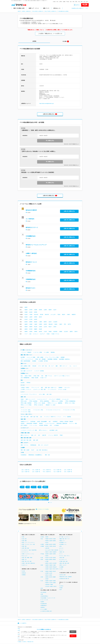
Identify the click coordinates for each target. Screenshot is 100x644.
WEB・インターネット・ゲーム (28, 554)
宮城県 (36, 310)
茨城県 (26, 312)
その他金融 (56, 425)
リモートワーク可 (45, 600)
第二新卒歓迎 (44, 592)
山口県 (45, 327)
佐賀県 (31, 332)
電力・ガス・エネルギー (43, 445)
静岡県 (31, 322)
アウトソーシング (35, 388)
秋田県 (40, 310)
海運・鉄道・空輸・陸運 (26, 440)
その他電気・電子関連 (43, 361)
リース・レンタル (33, 425)
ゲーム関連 (46, 352)
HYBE (22, 487)
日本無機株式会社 (31, 236)
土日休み (62, 586)
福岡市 (71, 332)
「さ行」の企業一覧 (46, 470)
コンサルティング (25, 428)
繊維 (57, 366)
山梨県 (31, 317)
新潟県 (26, 317)
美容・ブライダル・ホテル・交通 (29, 544)
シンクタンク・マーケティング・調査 (29, 430)
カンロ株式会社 (30, 219)
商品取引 (41, 423)
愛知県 (36, 322)
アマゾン (34, 487)
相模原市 (74, 314)
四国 (82, 2)
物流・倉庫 (36, 440)
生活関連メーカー (25, 373)
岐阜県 (26, 322)
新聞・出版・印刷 (34, 417)
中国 (79, 2)
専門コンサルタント (43, 430)
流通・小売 (23, 397)
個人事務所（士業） (54, 430)
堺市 (65, 324)
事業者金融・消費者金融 (62, 423)
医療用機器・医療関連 (52, 359)
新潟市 (40, 317)
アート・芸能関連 (67, 417)
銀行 (50, 422)
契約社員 (24, 573)
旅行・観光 (49, 394)
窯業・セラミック (63, 366)
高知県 (40, 329)
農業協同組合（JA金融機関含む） (36, 455)
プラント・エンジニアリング (27, 359)
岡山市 (50, 327)
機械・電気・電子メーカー (26, 355)
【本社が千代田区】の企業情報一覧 (50, 11)
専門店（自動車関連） (45, 401)
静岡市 (45, 322)
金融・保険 (23, 419)
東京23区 (36, 314)
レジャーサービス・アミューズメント (29, 394)
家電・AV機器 (40, 357)
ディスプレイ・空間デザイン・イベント (53, 417)
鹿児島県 (55, 332)
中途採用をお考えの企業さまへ (78, 8)
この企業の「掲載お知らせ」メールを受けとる (50, 34)
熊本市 (76, 332)
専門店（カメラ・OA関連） (58, 401)
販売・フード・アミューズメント (29, 543)
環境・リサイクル (25, 445)
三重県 (40, 322)
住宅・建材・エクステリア (26, 371)
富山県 (26, 319)
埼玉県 (26, 314)
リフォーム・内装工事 (53, 435)
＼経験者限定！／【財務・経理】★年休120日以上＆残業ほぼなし (38, 130)
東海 (73, 2)
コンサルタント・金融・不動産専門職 (29, 550)
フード (22, 407)
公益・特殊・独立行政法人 (42, 450)
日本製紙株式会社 (31, 271)
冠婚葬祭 (60, 388)
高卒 (61, 590)
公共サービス (25, 565)
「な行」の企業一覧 (68, 470)
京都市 (56, 324)
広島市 (55, 327)
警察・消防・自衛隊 (25, 450)
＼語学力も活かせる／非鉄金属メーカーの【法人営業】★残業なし (38, 151)
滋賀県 (26, 324)
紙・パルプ (51, 366)
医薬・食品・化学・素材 (27, 561)
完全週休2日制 (44, 604)
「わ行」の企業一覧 (68, 472)
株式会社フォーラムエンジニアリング (36, 245)
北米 (30, 334)
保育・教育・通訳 (26, 548)
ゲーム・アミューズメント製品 (52, 357)
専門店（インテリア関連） (26, 405)
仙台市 (55, 310)
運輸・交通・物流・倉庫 (26, 438)
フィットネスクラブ (52, 389)
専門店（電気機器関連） (71, 401)
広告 (41, 417)
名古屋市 (55, 322)
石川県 (31, 319)
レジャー (23, 392)
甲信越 (68, 2)
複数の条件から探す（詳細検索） (66, 577)
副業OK (43, 602)
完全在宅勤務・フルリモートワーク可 (48, 598)
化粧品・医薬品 (28, 376)
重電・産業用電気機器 (25, 361)
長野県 (36, 317)
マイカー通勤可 (44, 609)
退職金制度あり (44, 605)
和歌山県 (51, 324)
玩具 (42, 376)
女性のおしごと (57, 8)
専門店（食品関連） (34, 401)
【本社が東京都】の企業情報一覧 (37, 11)
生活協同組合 (24, 455)
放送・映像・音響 (25, 417)
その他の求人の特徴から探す (47, 611)
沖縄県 (61, 332)
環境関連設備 (33, 445)
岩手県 (31, 310)
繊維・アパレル (49, 376)
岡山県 (36, 327)
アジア (26, 334)
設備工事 (44, 435)
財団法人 (46, 487)
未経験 (61, 588)
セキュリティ (67, 388)
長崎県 (36, 332)
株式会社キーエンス (31, 262)
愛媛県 (36, 329)
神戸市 (69, 324)
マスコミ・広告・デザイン (26, 414)
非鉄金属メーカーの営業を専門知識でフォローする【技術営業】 (38, 172)
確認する (73, 636)
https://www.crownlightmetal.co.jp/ (47, 103)
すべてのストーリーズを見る (43, 509)
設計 (39, 435)
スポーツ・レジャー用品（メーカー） (62, 376)
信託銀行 (23, 423)
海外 (87, 2)
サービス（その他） (63, 389)
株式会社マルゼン (31, 288)
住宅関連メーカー (25, 368)
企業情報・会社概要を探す (26, 11)
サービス (23, 385)
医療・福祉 (24, 546)
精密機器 (63, 357)
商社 (22, 380)
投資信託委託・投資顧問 (32, 423)
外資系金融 (33, 422)
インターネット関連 (38, 352)
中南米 (48, 334)
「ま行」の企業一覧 (36, 472)
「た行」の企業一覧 (57, 470)
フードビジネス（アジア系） (69, 410)
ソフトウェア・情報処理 (26, 352)
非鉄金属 (34, 366)
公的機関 (23, 448)
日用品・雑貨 (36, 376)
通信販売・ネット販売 (51, 405)
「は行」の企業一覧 (25, 472)
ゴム (70, 366)
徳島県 (26, 329)
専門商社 (29, 383)
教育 (42, 388)
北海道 (54, 2)
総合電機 (23, 357)
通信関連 (53, 352)
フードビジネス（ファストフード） (53, 410)
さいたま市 (53, 314)
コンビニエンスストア (42, 399)
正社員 (24, 571)
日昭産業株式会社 (31, 279)
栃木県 (31, 312)
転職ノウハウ (46, 8)
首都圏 (64, 2)
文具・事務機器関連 (25, 378)
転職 (19, 634)
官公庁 (33, 450)
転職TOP (19, 11)
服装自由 (43, 607)
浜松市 (50, 322)
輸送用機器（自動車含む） (65, 359)
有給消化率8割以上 (45, 596)
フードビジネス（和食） (26, 412)
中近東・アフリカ (55, 334)
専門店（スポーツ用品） (70, 403)
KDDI (28, 487)
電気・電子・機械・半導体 (27, 558)
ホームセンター (66, 399)
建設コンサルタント (25, 435)
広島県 (40, 327)
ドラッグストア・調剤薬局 (55, 399)
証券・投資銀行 (24, 425)
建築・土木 (24, 559)
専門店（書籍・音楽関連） (26, 403)
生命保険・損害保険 (43, 425)
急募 (42, 594)
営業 (23, 537)
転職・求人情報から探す (19, 8)
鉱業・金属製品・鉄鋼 (25, 366)
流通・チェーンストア (30, 399)
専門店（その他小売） (39, 405)
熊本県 (40, 332)
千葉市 (59, 314)
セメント (75, 366)
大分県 (45, 332)
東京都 (42, 314)
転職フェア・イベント (34, 8)
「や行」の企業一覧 (46, 472)
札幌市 (26, 307)
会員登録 (85, 5)
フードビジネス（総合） (26, 410)
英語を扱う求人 (31, 642)
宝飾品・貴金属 (35, 378)
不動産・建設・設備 (25, 433)
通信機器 (34, 361)
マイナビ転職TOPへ (23, 623)
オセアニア (42, 334)
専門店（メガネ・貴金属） (40, 403)
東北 (57, 2)
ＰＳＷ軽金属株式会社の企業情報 (63, 11)
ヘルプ (87, 8)
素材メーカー (24, 363)
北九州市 (66, 332)
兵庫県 (40, 324)
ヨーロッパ (36, 334)
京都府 (31, 324)
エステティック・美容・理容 (39, 389)
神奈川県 (47, 314)
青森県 (26, 310)
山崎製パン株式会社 (31, 253)
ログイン (78, 5)
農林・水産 (47, 455)
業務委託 (24, 575)
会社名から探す (63, 575)
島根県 (31, 327)
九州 (84, 2)
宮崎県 (50, 332)
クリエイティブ (25, 552)
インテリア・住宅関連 (39, 371)
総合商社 (23, 383)
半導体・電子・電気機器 (40, 359)
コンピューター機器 (31, 357)
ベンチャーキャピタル (50, 423)
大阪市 (61, 324)
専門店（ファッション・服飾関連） (55, 403)
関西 (76, 2)
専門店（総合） (24, 401)
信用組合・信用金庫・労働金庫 (66, 422)
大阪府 (36, 324)
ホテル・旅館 (42, 394)
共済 (51, 425)
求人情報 (65, 41)
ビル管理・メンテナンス (26, 389)
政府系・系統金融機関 (42, 422)
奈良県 (45, 324)
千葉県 (31, 314)
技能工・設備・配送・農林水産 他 (29, 563)
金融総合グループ (25, 422)
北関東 (61, 2)
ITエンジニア (25, 556)
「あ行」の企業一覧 (25, 470)
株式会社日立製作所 (31, 210)
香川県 (31, 329)
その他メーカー (43, 378)
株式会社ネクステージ (32, 227)
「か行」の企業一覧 (36, 470)
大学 (40, 487)
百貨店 (22, 399)
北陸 (71, 2)
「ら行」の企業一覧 (57, 472)
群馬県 (36, 312)
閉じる (73, 632)
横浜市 (64, 314)
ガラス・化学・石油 (42, 366)
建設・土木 (34, 435)
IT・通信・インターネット (26, 350)
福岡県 (26, 332)
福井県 (36, 319)
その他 (22, 452)
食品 (22, 376)
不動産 (61, 435)
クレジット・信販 (73, 423)
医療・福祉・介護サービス (51, 388)
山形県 (45, 310)
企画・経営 (24, 539)
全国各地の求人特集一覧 (64, 579)
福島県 (50, 310)
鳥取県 (26, 327)
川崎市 (68, 314)
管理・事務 (24, 541)
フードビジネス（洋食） (38, 410)
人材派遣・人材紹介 (25, 388)
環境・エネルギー (25, 443)
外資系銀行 (55, 422)
